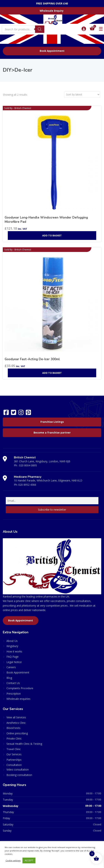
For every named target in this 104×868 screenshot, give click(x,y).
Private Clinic (14, 738)
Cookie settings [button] (13, 860)
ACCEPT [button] (29, 860)
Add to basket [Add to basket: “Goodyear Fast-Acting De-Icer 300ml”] (52, 373)
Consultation (14, 765)
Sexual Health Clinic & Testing (24, 744)
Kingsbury (12, 646)
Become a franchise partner (52, 433)
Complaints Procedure (20, 688)
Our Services (14, 754)
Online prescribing (17, 733)
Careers (11, 667)
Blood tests (13, 728)
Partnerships (14, 760)
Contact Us (13, 683)
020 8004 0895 (28, 465)
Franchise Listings (52, 422)
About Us (12, 641)
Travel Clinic (14, 749)
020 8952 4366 (27, 485)
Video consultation (18, 770)
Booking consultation (19, 775)
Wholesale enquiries (18, 699)
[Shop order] (82, 95)
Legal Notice (14, 662)
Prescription (14, 694)
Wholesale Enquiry (52, 11)
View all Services (16, 717)
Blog (9, 678)
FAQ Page (13, 657)
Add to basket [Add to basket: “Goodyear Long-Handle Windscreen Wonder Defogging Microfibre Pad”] (52, 235)
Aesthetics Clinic (16, 723)
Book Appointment (52, 51)
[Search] (40, 29)
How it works (14, 651)
